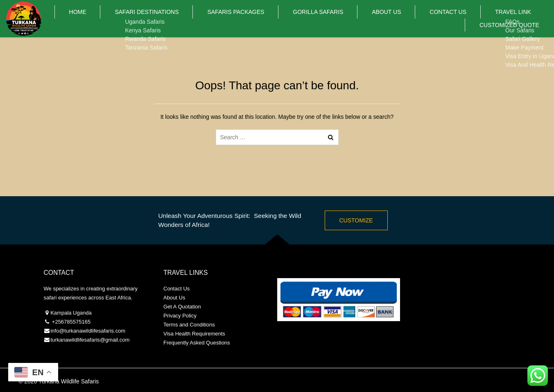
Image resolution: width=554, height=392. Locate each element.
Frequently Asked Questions (197, 343)
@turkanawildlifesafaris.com (92, 331)
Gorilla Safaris (288, 18)
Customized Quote (516, 18)
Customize (356, 220)
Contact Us (395, 18)
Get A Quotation (182, 307)
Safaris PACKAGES (216, 18)
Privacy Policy (180, 316)
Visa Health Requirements (194, 334)
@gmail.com (115, 340)
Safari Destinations (138, 18)
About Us (345, 18)
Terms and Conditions (189, 325)
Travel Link (449, 18)
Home (81, 18)
